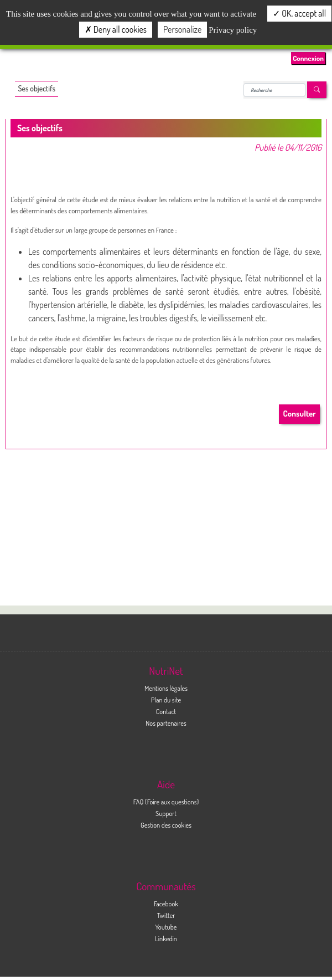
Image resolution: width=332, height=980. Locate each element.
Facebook (166, 904)
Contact (166, 711)
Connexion (308, 58)
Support (166, 813)
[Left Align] (317, 90)
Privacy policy (233, 30)
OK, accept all (299, 13)
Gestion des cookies (166, 825)
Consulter (300, 414)
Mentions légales (166, 688)
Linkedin (166, 938)
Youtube (166, 927)
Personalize (182, 29)
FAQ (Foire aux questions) (166, 802)
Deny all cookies (116, 29)
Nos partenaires (166, 723)
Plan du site (166, 700)
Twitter (166, 915)
